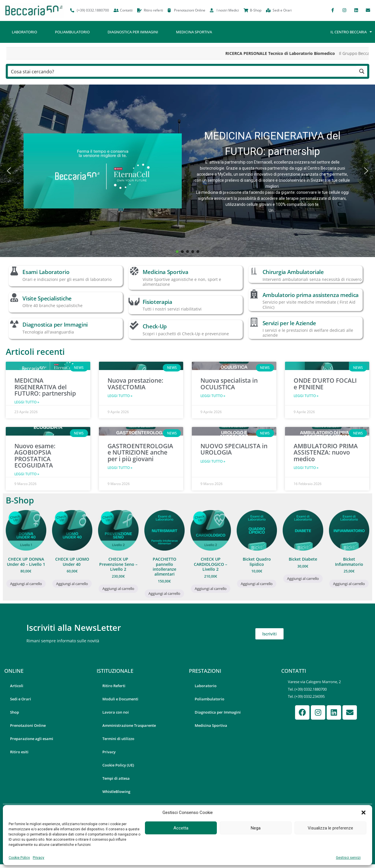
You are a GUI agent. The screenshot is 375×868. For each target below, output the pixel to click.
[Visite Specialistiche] (14, 298)
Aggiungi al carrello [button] (26, 584)
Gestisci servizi (348, 858)
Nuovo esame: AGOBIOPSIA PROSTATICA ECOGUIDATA (35, 456)
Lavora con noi (116, 712)
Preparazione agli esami (32, 739)
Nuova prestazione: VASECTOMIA (135, 384)
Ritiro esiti (19, 752)
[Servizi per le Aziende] (254, 322)
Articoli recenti (35, 351)
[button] (363, 813)
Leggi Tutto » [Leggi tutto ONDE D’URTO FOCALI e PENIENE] (306, 396)
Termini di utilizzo (118, 739)
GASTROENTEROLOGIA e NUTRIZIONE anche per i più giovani (140, 452)
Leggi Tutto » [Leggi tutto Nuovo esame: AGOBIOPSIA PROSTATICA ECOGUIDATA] (27, 474)
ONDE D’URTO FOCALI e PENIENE (325, 384)
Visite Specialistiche (47, 298)
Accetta (181, 828)
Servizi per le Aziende (289, 323)
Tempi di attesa (116, 778)
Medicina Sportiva (194, 32)
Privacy (39, 858)
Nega (256, 828)
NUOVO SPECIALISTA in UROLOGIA (234, 449)
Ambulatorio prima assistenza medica (311, 295)
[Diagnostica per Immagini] (14, 324)
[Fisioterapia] (134, 301)
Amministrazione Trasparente (129, 725)
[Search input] (182, 71)
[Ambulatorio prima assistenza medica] (254, 294)
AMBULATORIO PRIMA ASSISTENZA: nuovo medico (326, 452)
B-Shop (20, 500)
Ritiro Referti (114, 686)
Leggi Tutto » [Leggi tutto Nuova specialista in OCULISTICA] (213, 396)
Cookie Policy (19, 858)
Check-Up (155, 326)
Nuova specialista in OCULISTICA (229, 384)
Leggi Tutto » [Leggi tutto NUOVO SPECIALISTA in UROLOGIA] (213, 461)
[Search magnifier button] (362, 71)
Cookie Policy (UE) (118, 765)
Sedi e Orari (21, 699)
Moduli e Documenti (120, 699)
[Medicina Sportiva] (134, 271)
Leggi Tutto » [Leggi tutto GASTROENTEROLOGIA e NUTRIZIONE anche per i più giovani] (120, 468)
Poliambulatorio (72, 32)
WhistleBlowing (116, 792)
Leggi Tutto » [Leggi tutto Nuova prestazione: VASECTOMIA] (120, 396)
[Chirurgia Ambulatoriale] (254, 271)
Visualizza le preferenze (330, 828)
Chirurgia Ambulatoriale (293, 272)
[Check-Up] (134, 325)
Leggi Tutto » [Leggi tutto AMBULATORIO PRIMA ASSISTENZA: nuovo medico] (306, 468)
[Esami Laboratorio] (14, 271)
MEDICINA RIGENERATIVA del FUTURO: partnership (272, 144)
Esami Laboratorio (46, 272)
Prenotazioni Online (28, 725)
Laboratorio (24, 32)
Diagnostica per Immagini (133, 32)
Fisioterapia (157, 302)
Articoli (17, 686)
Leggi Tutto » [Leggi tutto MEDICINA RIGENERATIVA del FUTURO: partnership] (27, 402)
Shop (15, 712)
